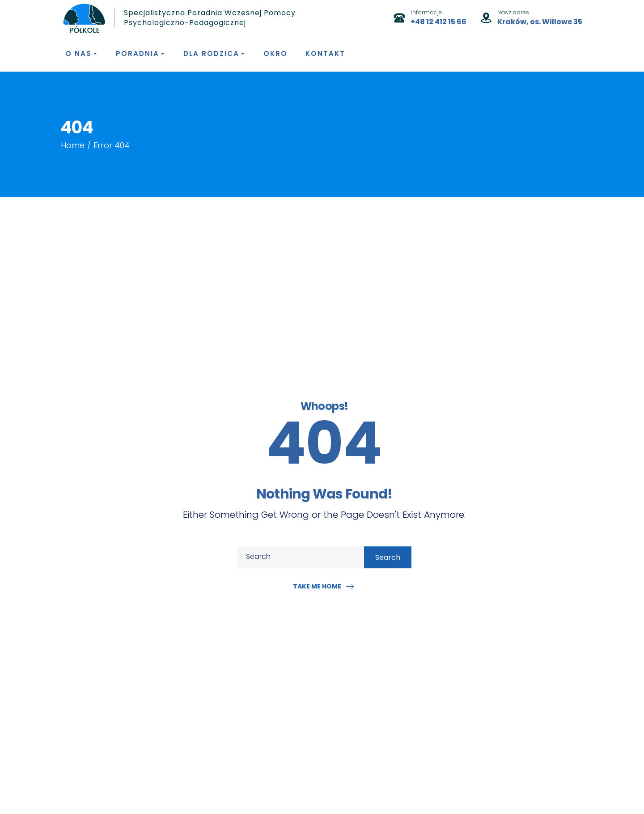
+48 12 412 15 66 (439, 22)
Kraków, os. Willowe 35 (540, 22)
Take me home (317, 586)
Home (73, 145)
